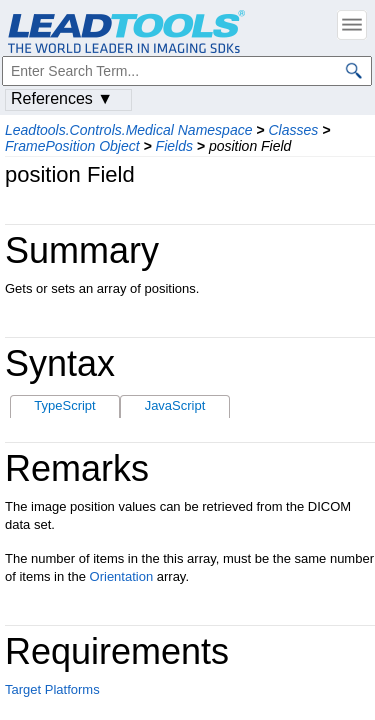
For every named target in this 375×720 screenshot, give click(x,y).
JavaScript (175, 405)
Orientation (122, 576)
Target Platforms (52, 689)
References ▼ (62, 98)
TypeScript (64, 405)
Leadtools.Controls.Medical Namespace (128, 130)
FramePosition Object (72, 146)
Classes (293, 130)
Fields (174, 146)
